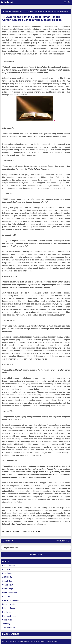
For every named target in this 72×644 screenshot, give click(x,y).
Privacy (34, 641)
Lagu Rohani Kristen (11, 600)
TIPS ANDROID (8, 628)
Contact (27, 641)
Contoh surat (8, 585)
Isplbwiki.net (7, 2)
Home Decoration (10, 593)
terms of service (53, 641)
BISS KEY (6, 569)
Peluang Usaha (8, 608)
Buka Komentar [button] (36, 554)
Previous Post (61, 541)
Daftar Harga (8, 589)
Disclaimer (42, 641)
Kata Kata (6, 597)
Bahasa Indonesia (10, 565)
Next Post (9, 541)
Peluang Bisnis (8, 604)
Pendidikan (7, 612)
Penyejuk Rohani (9, 616)
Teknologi (6, 624)
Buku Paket (7, 573)
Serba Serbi (7, 620)
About (21, 641)
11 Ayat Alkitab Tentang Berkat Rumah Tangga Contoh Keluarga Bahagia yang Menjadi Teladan (32, 18)
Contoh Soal (7, 581)
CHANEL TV (7, 577)
